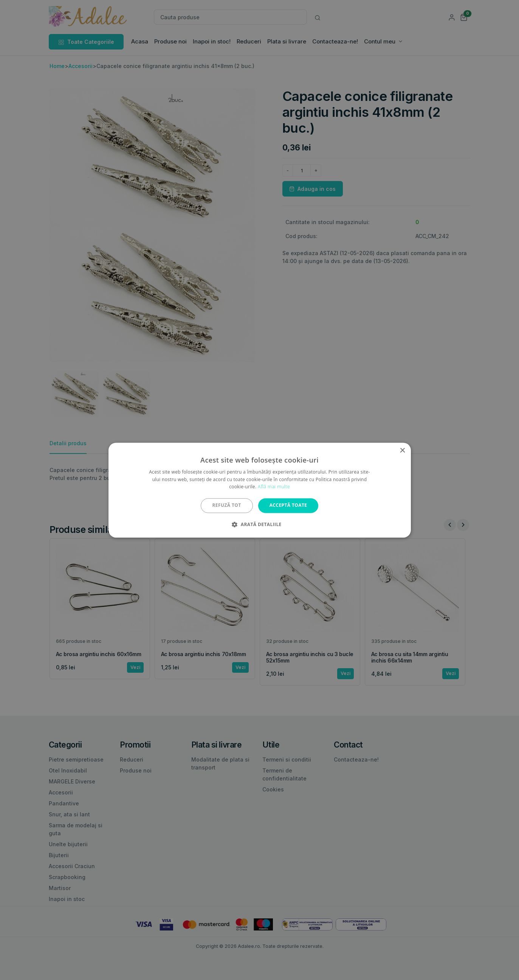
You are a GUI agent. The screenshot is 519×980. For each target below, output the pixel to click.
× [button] (402, 451)
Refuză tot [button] (227, 505)
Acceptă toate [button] (288, 505)
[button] (259, 524)
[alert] (259, 490)
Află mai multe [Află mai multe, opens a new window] (274, 487)
